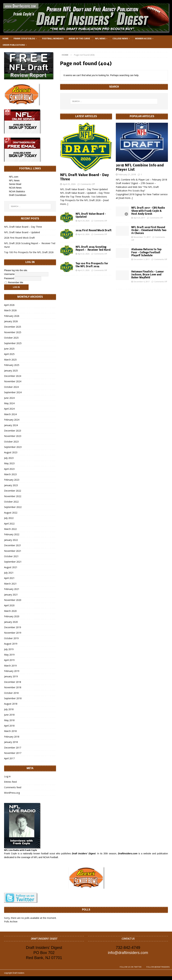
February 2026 (12, 316)
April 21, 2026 (84, 270)
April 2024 (9, 409)
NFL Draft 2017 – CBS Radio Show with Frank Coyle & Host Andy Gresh (148, 211)
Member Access (143, 39)
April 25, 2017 (139, 218)
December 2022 (13, 491)
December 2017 (13, 748)
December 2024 (13, 376)
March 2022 (10, 529)
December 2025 (13, 327)
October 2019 (11, 638)
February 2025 (12, 365)
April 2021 (9, 578)
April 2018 (9, 726)
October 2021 (11, 556)
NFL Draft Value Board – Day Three (23, 227)
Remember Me (14, 282)
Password (9, 278)
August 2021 (11, 567)
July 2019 (9, 649)
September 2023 (13, 447)
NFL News (100, 39)
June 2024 (9, 398)
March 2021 (10, 584)
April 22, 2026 (84, 234)
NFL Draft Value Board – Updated (22, 232)
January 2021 (11, 595)
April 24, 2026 (84, 221)
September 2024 (13, 392)
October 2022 (11, 502)
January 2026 (11, 321)
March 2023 (10, 474)
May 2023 (9, 463)
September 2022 (13, 507)
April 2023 (9, 469)
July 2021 (9, 573)
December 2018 (13, 682)
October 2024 (11, 387)
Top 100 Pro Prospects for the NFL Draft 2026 (29, 252)
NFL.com (14, 177)
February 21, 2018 (127, 174)
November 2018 (13, 687)
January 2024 (11, 425)
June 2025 (9, 349)
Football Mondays (53, 39)
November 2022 (13, 496)
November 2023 (13, 436)
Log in (7, 776)
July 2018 (9, 709)
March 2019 (10, 666)
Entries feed (10, 782)
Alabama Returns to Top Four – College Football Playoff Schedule (146, 252)
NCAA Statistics (17, 191)
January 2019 (11, 676)
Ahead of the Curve (79, 39)
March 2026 (10, 310)
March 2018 (10, 731)
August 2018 (11, 704)
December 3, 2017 (142, 259)
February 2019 (12, 671)
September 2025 (13, 343)
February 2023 (12, 480)
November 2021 (13, 551)
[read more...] (126, 198)
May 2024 (9, 403)
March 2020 (10, 611)
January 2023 (11, 485)
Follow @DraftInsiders (158, 967)
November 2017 (13, 753)
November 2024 (13, 381)
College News (120, 39)
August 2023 (11, 452)
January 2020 (11, 622)
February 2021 (12, 589)
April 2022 (9, 524)
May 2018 (9, 720)
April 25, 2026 (69, 184)
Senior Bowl (15, 184)
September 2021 (13, 562)
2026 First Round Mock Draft (94, 231)
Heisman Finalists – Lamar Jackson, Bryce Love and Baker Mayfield (148, 275)
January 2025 (11, 371)
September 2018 (13, 698)
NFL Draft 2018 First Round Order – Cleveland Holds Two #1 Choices (149, 230)
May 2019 (9, 655)
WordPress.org (12, 793)
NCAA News (15, 188)
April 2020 (9, 605)
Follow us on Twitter (131, 967)
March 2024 (10, 414)
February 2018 (12, 737)
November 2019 (13, 633)
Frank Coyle (10, 854)
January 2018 (11, 742)
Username (9, 274)
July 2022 (9, 518)
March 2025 (10, 360)
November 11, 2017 (142, 237)
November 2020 (13, 600)
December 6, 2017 (142, 282)
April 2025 (9, 354)
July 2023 (9, 458)
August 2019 (11, 644)
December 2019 (13, 627)
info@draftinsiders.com (128, 953)
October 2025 (11, 338)
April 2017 (9, 758)
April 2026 (9, 305)
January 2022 (11, 540)
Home (5, 39)
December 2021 (13, 545)
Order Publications (14, 45)
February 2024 (12, 420)
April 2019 (9, 660)
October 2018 (11, 693)
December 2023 (13, 431)
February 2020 (12, 616)
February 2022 (12, 534)
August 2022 (11, 513)
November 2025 (13, 332)
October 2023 (11, 442)
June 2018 (9, 715)
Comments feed (13, 787)
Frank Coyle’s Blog (24, 39)
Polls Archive (11, 922)
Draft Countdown (18, 195)
